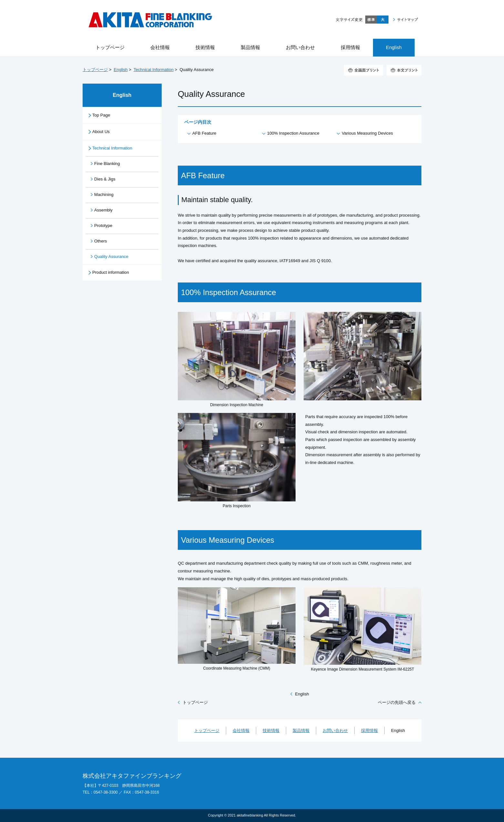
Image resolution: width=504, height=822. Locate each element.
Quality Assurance (111, 257)
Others (101, 241)
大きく (383, 20)
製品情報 (301, 730)
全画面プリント (364, 70)
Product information (111, 272)
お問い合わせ (335, 730)
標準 (371, 20)
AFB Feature (204, 133)
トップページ (95, 70)
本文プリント (404, 70)
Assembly (103, 210)
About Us (101, 132)
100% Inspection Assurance (293, 133)
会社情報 (241, 730)
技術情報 (271, 730)
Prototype (103, 226)
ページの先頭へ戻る (397, 702)
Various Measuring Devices (367, 133)
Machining (104, 195)
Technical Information (154, 70)
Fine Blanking (107, 164)
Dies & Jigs (105, 179)
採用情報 (369, 730)
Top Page (101, 115)
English (121, 70)
